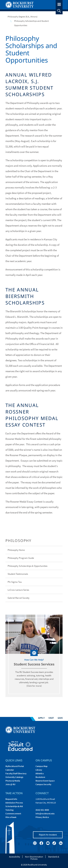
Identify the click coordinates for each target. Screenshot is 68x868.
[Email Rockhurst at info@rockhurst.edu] (45, 814)
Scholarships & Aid (14, 806)
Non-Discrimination (34, 857)
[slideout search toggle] (59, 11)
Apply (41, 718)
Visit (51, 718)
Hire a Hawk (11, 817)
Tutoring (9, 810)
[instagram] (35, 843)
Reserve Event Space (45, 781)
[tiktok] (54, 843)
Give (60, 718)
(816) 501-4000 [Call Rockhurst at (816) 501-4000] (42, 810)
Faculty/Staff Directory (16, 773)
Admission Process (14, 803)
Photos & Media (13, 781)
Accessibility (15, 857)
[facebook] (41, 843)
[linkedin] (61, 843)
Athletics (40, 773)
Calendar (10, 770)
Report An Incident (48, 835)
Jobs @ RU (10, 784)
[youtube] (48, 843)
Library (39, 770)
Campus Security (43, 784)
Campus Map (42, 766)
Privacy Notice (42, 817)
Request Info (11, 799)
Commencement (13, 814)
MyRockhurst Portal (15, 766)
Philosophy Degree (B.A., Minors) (23, 17)
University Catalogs (14, 777)
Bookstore (40, 777)
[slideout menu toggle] (59, 4)
